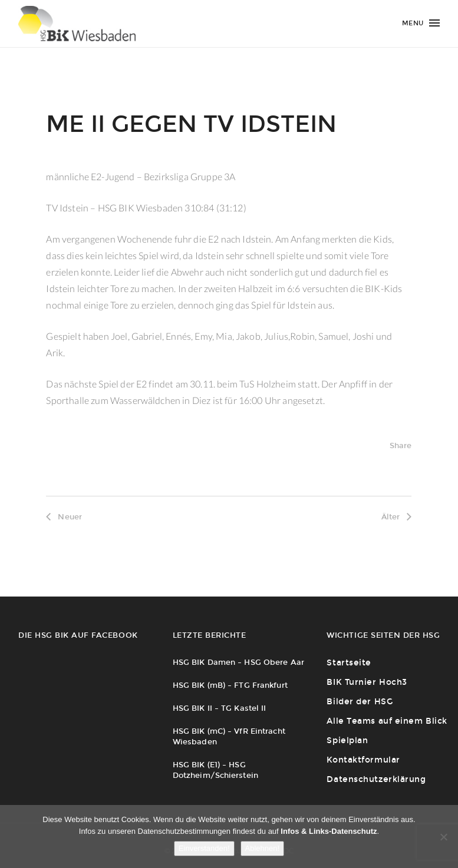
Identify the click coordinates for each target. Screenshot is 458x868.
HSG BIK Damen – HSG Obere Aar (238, 662)
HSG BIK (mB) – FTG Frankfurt (230, 685)
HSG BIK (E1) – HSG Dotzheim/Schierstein (215, 770)
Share (401, 445)
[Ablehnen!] (443, 837)
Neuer (64, 517)
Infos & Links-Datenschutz (329, 831)
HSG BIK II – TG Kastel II (220, 708)
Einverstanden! (204, 848)
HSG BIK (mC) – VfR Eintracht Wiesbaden (229, 736)
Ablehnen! (263, 848)
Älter (397, 517)
